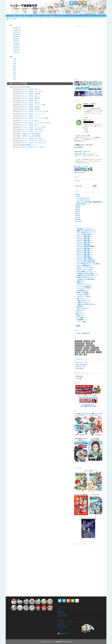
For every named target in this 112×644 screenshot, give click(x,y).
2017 (15, 79)
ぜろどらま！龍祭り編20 (84, 256)
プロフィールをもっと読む (83, 136)
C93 (84, 352)
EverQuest (79, 348)
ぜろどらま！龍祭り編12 (84, 239)
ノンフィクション (80, 346)
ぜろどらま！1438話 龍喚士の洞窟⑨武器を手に (90, 202)
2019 (15, 74)
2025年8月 (16, 39)
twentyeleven (80, 343)
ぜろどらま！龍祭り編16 (84, 248)
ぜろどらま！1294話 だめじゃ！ (31, 96)
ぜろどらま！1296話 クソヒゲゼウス (32, 91)
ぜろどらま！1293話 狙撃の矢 (30, 98)
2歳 (81, 354)
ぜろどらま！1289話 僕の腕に (30, 107)
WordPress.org (62, 616)
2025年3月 (16, 50)
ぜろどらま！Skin (81, 366)
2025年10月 (17, 34)
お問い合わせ (55, 16)
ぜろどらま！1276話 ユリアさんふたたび (34, 143)
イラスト (99, 352)
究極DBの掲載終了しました (29, 145)
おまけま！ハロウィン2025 (84, 270)
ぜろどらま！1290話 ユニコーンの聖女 (33, 105)
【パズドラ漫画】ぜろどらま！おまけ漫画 (87, 264)
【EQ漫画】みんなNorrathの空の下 (86, 275)
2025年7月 (16, 41)
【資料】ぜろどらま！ (83, 302)
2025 (15, 61)
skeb (87, 117)
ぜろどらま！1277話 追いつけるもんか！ (34, 140)
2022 (15, 68)
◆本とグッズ (27, 16)
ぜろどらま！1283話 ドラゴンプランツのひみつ (36, 123)
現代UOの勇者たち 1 (82, 204)
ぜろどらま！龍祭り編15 (84, 244)
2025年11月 (17, 32)
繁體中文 (87, 406)
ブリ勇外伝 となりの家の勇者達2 (31, 134)
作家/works (37, 16)
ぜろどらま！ (95, 348)
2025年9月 (16, 37)
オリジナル (78, 350)
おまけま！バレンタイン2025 (85, 268)
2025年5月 (16, 45)
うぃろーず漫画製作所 (23, 5)
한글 (95, 406)
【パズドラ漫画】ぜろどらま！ (84, 233)
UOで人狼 (79, 378)
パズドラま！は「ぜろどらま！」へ (31, 120)
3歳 (85, 354)
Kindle (80, 415)
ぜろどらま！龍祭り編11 (84, 237)
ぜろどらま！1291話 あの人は (30, 103)
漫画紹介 (78, 326)
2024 (15, 63)
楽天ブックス (85, 415)
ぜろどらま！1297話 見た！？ (30, 89)
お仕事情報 (80, 320)
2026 (15, 59)
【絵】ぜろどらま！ (82, 300)
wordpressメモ (80, 310)
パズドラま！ (79, 341)
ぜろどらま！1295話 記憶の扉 (30, 94)
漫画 (16, 16)
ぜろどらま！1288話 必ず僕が (30, 109)
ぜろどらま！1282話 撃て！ (29, 125)
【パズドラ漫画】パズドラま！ (84, 271)
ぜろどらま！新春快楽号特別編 (85, 246)
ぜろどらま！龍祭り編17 (84, 250)
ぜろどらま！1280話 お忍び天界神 (31, 129)
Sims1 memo (80, 368)
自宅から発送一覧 (83, 397)
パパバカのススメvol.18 (83, 200)
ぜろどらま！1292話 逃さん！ (30, 100)
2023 (15, 66)
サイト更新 (80, 318)
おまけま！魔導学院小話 (83, 266)
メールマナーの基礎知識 (83, 287)
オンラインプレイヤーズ (83, 285)
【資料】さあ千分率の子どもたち (86, 304)
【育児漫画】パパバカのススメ (84, 229)
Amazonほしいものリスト (82, 151)
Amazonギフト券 (80, 154)
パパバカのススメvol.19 (83, 198)
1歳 (77, 354)
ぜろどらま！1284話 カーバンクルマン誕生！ (35, 118)
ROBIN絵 (79, 306)
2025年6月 (16, 43)
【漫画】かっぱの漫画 (82, 293)
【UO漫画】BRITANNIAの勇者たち (85, 273)
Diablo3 (86, 350)
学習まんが (80, 283)
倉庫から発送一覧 (93, 397)
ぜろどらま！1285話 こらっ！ (30, 116)
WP (93, 341)
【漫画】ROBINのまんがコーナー (85, 277)
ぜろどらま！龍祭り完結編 (84, 258)
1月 (78, 196)
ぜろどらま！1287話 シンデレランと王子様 (34, 111)
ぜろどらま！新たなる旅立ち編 (85, 260)
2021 (15, 70)
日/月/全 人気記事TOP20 (83, 333)
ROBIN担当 (89, 343)
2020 (15, 72)
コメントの (62, 614)
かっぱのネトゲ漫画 (82, 295)
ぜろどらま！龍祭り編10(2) (84, 235)
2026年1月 (16, 28)
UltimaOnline (90, 346)
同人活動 (78, 352)
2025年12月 (17, 30)
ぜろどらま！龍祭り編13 (84, 241)
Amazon (77, 415)
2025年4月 (16, 48)
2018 (15, 77)
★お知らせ (45, 16)
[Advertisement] (25, 163)
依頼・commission (82, 308)
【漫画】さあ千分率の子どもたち (85, 231)
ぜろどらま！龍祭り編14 (84, 242)
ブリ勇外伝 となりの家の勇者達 (85, 279)
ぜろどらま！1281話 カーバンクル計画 (33, 127)
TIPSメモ (79, 312)
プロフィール (61, 623)
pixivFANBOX (79, 147)
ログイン (60, 610)
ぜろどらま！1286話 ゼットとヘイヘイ (33, 114)
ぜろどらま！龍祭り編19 (84, 254)
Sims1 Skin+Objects (82, 364)
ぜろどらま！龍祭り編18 (84, 252)
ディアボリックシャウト (83, 289)
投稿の (61, 612)
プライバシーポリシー (63, 627)
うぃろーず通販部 (95, 350)
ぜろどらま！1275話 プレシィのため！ (33, 147)
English (87, 348)
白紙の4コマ (80, 281)
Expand (28, 87)
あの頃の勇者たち (82, 291)
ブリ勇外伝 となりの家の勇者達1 (31, 136)
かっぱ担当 (87, 341)
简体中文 (91, 406)
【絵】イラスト (80, 299)
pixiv (87, 132)
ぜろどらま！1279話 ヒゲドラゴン (31, 132)
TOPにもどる (64, 633)
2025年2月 (16, 52)
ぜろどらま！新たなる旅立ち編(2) (86, 262)
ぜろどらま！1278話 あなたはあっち (32, 138)
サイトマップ (61, 629)
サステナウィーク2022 (83, 297)
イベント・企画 (81, 322)
